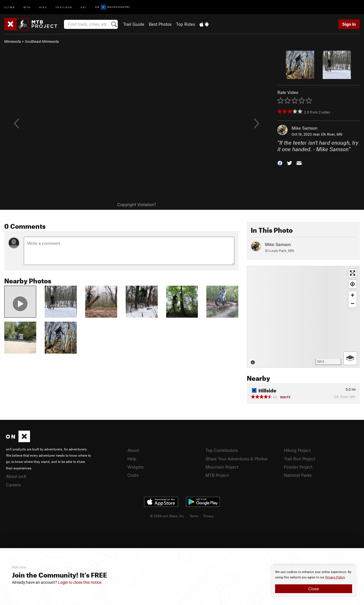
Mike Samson (305, 128)
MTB (27, 7)
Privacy (209, 516)
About (133, 450)
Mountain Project (222, 467)
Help (132, 459)
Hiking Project (297, 450)
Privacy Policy (335, 577)
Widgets (135, 467)
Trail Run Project (300, 459)
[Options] (350, 358)
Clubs (133, 475)
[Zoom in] (353, 295)
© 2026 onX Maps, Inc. (167, 516)
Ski (84, 7)
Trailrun (64, 7)
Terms (194, 516)
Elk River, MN (332, 134)
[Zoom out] (353, 303)
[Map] (303, 317)
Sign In (349, 24)
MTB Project (217, 475)
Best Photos (160, 24)
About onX (16, 476)
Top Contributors (222, 450)
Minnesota (13, 41)
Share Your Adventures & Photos (236, 459)
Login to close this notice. (80, 582)
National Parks (298, 475)
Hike (43, 7)
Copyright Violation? (137, 204)
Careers (13, 485)
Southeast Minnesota (42, 41)
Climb (10, 7)
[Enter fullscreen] (353, 273)
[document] (314, 581)
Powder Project (298, 467)
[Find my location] (353, 284)
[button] (280, 162)
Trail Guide (134, 24)
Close (314, 589)
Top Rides (186, 24)
